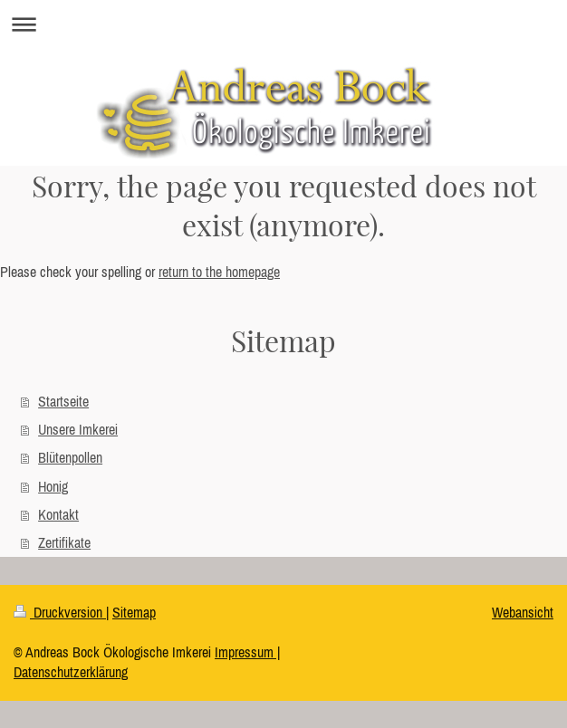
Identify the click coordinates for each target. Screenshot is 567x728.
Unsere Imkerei (78, 429)
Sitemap (134, 612)
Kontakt (58, 514)
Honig (53, 486)
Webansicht (523, 612)
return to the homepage (219, 272)
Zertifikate (64, 542)
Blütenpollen (70, 457)
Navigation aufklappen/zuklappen (283, 24)
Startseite (63, 401)
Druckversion (60, 612)
